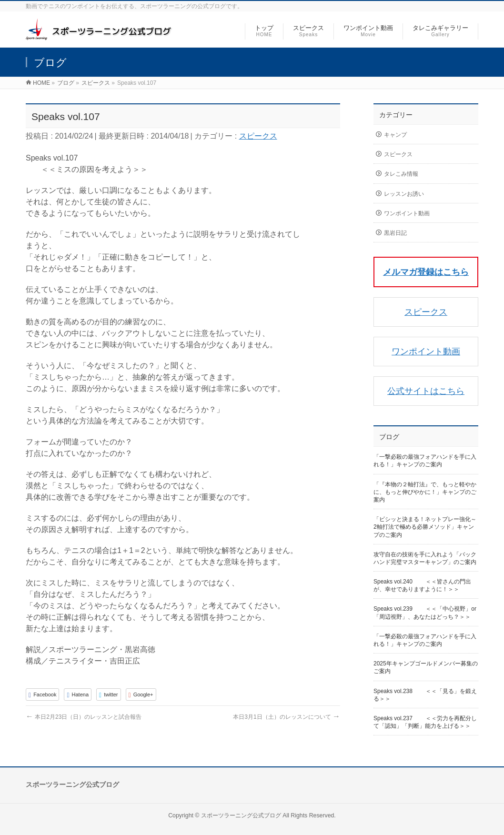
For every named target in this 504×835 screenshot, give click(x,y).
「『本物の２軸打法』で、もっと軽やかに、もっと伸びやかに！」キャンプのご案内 (425, 492)
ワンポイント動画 (407, 213)
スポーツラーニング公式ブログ (241, 815)
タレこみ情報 (401, 174)
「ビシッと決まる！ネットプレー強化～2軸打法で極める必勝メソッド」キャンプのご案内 (425, 527)
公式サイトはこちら (426, 391)
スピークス (258, 136)
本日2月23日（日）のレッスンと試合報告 (84, 717)
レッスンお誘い (404, 194)
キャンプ (395, 135)
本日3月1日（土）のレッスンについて (287, 717)
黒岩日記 (395, 233)
